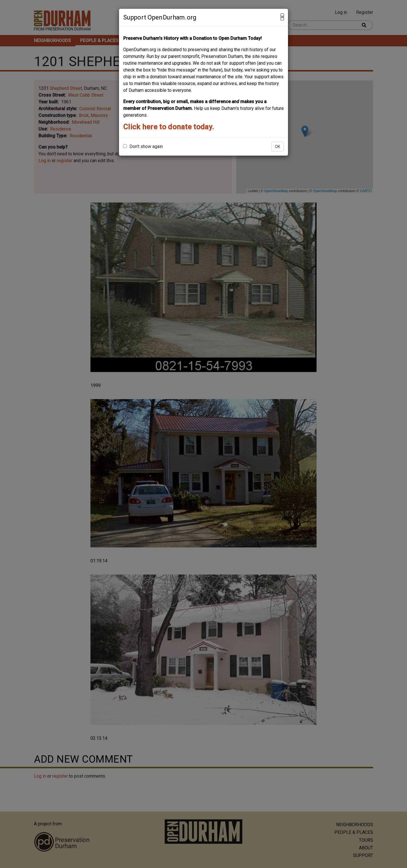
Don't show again (143, 146)
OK (278, 147)
